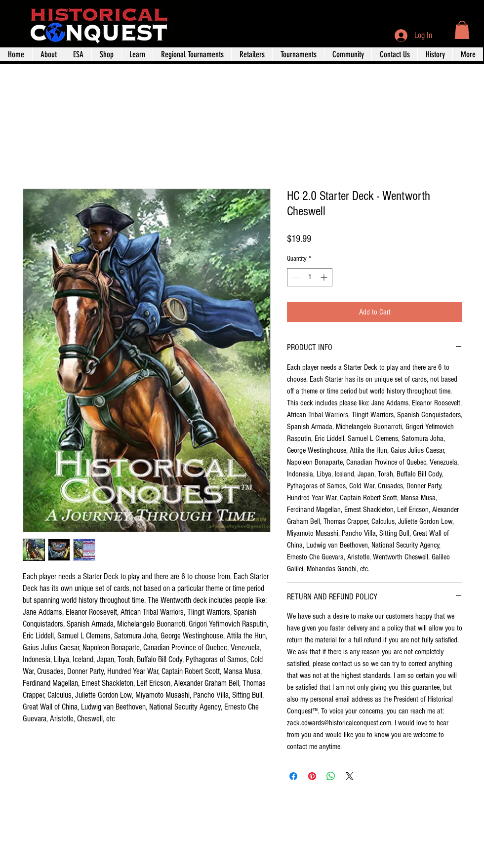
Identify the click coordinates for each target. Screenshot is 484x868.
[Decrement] (295, 277)
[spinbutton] (310, 277)
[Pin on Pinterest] (312, 776)
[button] (462, 30)
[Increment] (325, 277)
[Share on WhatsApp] (331, 776)
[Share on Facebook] (293, 776)
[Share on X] (350, 776)
